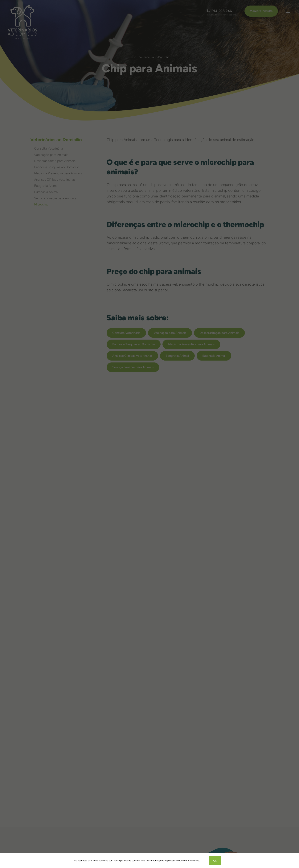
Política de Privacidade (188, 861)
